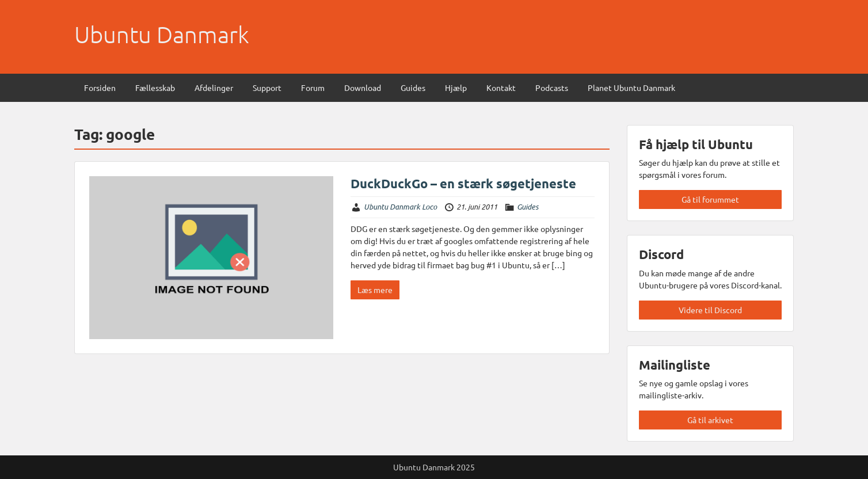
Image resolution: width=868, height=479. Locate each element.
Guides (413, 88)
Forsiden (100, 88)
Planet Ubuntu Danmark (631, 88)
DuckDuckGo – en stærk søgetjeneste (463, 183)
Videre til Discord (710, 310)
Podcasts (552, 88)
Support (267, 88)
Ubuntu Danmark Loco (400, 207)
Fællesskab (155, 88)
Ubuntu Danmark (162, 35)
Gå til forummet (710, 199)
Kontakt (501, 88)
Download (363, 88)
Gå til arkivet (710, 420)
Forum (313, 88)
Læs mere (375, 290)
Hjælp (456, 88)
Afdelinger (214, 88)
